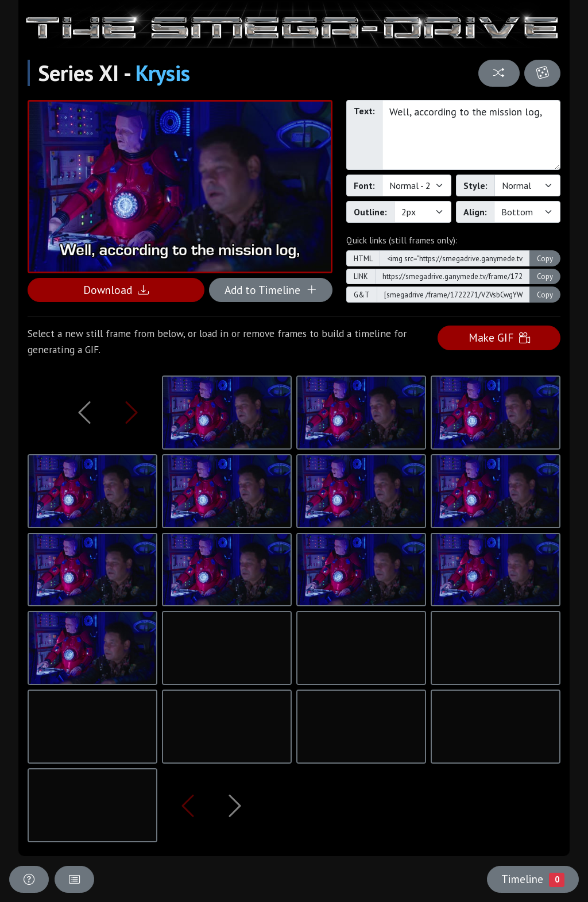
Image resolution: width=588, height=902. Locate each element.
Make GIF (499, 337)
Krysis (163, 73)
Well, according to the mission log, (471, 135)
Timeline (533, 879)
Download (116, 290)
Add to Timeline (271, 290)
